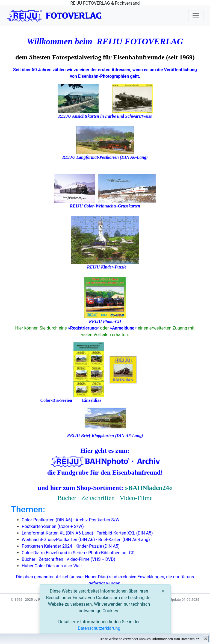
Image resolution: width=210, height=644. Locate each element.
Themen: (28, 509)
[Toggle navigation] (196, 16)
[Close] (163, 591)
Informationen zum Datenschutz (176, 639)
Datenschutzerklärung (99, 628)
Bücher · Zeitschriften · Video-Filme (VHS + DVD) (69, 559)
